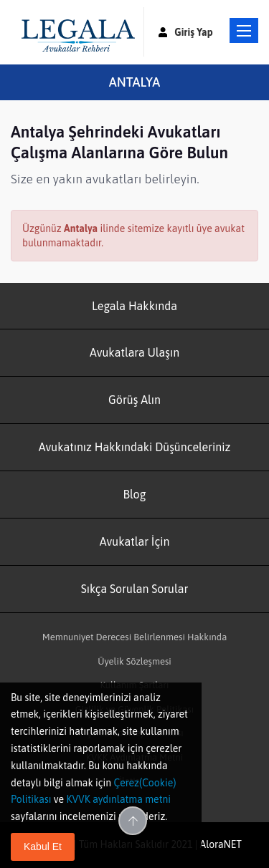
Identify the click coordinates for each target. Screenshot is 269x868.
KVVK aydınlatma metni (118, 799)
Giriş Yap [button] (186, 32)
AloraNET (221, 844)
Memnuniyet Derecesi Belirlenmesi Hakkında (135, 637)
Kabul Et (43, 847)
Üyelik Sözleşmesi (134, 661)
